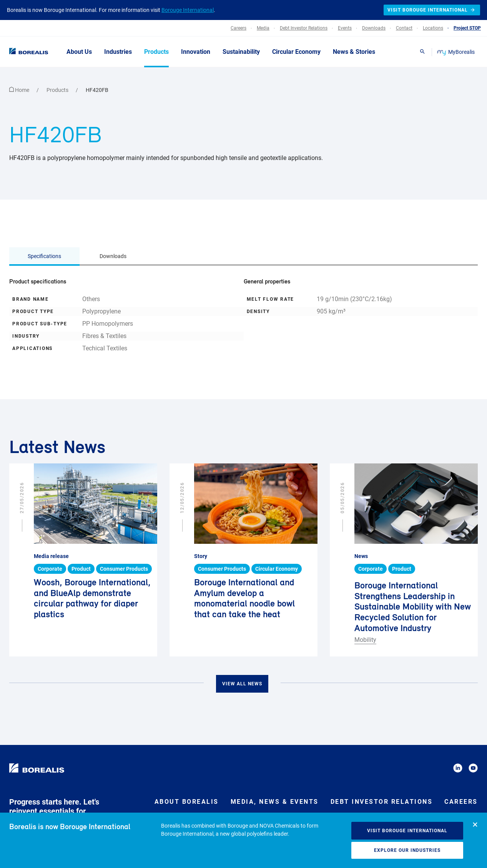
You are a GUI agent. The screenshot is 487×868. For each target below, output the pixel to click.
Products (58, 90)
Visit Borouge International (407, 831)
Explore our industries (407, 850)
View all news (242, 684)
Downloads (113, 256)
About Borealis (187, 802)
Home (20, 90)
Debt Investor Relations (382, 802)
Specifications (44, 256)
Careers (461, 802)
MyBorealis (456, 52)
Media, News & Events (275, 802)
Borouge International (188, 10)
